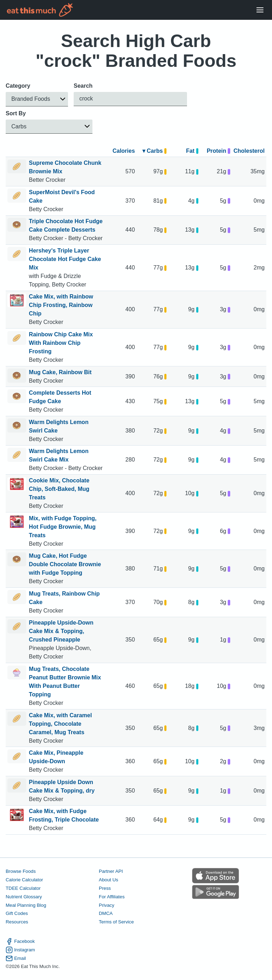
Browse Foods (21, 871)
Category (18, 86)
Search (83, 86)
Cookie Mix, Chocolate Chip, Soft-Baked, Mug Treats (59, 489)
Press (105, 888)
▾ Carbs (155, 151)
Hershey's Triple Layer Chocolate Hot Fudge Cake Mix (65, 259)
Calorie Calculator (24, 880)
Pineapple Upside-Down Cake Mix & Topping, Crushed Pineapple (61, 631)
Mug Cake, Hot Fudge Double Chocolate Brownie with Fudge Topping (65, 564)
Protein (219, 151)
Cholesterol (249, 151)
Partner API (111, 871)
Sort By (16, 113)
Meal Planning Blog (26, 905)
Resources (17, 922)
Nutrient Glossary (24, 897)
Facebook (20, 941)
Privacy (107, 905)
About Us (109, 880)
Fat (192, 151)
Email (16, 958)
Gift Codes (17, 914)
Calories (124, 151)
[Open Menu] (260, 10)
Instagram (20, 950)
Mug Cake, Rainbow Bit (60, 372)
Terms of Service (116, 922)
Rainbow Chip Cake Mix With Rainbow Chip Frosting (61, 343)
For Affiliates (112, 897)
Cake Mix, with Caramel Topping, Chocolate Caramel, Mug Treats (61, 724)
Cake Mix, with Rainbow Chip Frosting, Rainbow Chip (61, 305)
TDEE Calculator (23, 888)
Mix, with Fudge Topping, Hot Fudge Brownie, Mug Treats (63, 527)
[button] (37, 99)
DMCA (106, 914)
